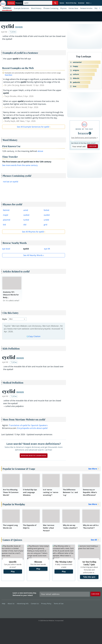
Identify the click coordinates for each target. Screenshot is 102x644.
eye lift (47, 249)
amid (26, 210)
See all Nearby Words (33, 255)
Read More (9, 75)
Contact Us (35, 604)
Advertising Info (23, 604)
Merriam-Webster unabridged (34, 456)
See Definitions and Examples (84, 138)
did (25, 225)
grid (45, 225)
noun (19, 27)
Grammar (81, 3)
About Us (12, 604)
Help (4, 604)
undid (46, 220)
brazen (83, 133)
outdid (47, 215)
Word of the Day (71, 3)
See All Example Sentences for (33, 127)
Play (13, 571)
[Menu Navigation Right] (100, 8)
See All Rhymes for (33, 232)
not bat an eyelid (11, 182)
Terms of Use (59, 604)
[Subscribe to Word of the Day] (79, 146)
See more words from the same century (20, 165)
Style (4, 319)
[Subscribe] (95, 594)
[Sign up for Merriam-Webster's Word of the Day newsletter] (65, 594)
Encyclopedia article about (32, 428)
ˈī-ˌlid (13, 32)
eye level (6, 249)
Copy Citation (34, 336)
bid (4, 225)
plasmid (7, 220)
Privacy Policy (47, 604)
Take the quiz (89, 577)
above (40, 151)
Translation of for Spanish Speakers (28, 425)
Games (62, 3)
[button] (89, 3)
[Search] (41, 3)
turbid (26, 220)
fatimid (6, 210)
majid (6, 215)
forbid (46, 210)
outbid (26, 215)
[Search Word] (55, 3)
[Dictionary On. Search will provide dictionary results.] (15, 3)
